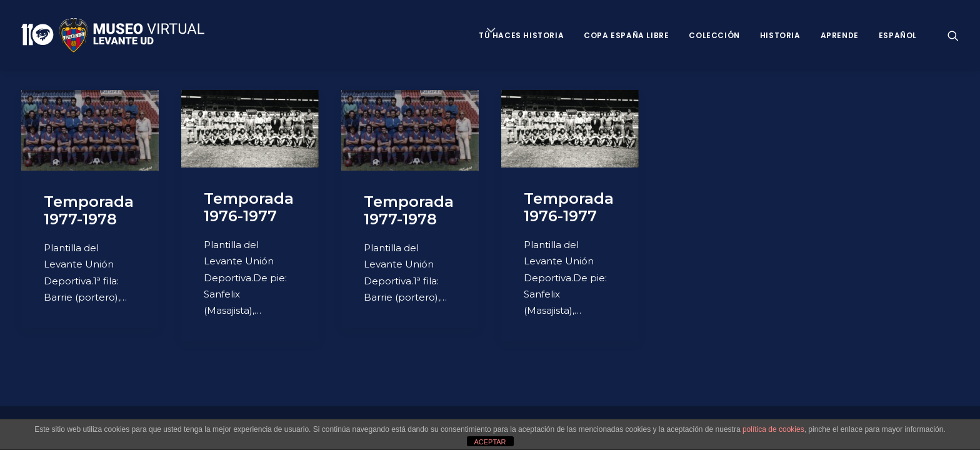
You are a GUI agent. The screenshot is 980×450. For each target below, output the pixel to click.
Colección (714, 35)
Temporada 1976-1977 (249, 207)
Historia (780, 35)
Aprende (840, 35)
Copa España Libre (626, 35)
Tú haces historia (521, 35)
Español (898, 35)
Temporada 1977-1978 (89, 211)
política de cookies (773, 429)
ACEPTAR (490, 442)
